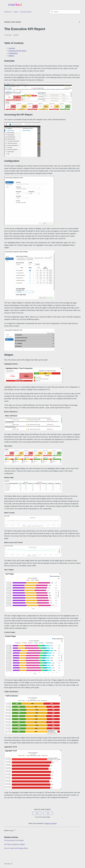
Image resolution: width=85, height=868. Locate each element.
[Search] (65, 12)
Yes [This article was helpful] (37, 813)
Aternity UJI (8, 864)
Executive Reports (26, 12)
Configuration (13, 53)
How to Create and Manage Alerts (16, 848)
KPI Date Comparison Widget (15, 844)
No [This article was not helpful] (48, 813)
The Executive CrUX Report (14, 840)
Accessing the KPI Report (17, 51)
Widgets (11, 56)
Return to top (10, 830)
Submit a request (51, 823)
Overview (12, 48)
